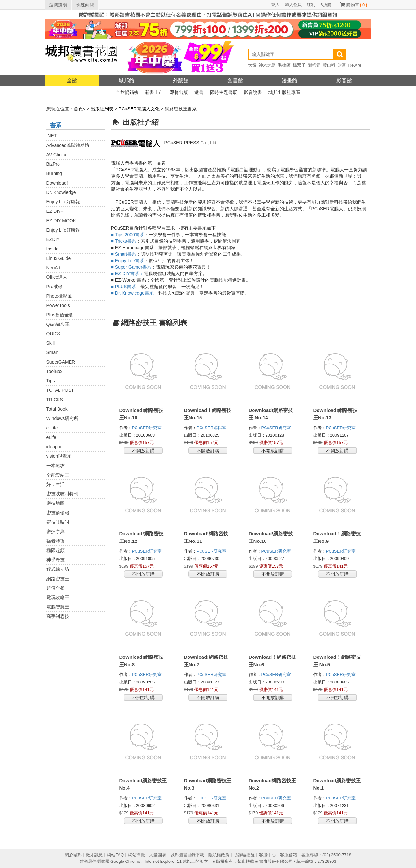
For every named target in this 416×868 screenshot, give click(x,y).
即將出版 (179, 92)
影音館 (344, 80)
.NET (52, 136)
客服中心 (267, 855)
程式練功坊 (58, 569)
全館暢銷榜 (127, 92)
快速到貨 (85, 5)
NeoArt (54, 268)
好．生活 (56, 484)
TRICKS (55, 400)
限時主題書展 (224, 92)
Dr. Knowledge (61, 192)
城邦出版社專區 (284, 92)
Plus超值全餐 (60, 315)
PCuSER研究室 (147, 428)
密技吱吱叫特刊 (62, 494)
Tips (51, 381)
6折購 (326, 5)
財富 (342, 65)
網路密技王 (58, 579)
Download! (57, 183)
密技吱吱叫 (58, 522)
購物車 (357, 5)
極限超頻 (56, 550)
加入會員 (293, 5)
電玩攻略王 (58, 597)
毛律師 (284, 65)
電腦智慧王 (58, 607)
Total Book (57, 409)
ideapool (55, 447)
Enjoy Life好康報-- (65, 202)
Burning (54, 173)
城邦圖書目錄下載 (187, 855)
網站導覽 (136, 855)
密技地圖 (56, 503)
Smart (52, 352)
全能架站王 (58, 475)
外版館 (181, 80)
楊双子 (299, 65)
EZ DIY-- (55, 211)
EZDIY (53, 239)
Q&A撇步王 (58, 324)
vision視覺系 (59, 456)
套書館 (235, 80)
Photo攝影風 (59, 296)
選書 (199, 92)
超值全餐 (56, 588)
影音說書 (253, 92)
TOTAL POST (60, 390)
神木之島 (267, 65)
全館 (72, 80)
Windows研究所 (63, 418)
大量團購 (158, 855)
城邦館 (126, 80)
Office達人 (57, 277)
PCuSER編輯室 (212, 428)
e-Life (52, 428)
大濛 (252, 65)
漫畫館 (290, 80)
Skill (51, 343)
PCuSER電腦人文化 (139, 109)
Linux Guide (59, 258)
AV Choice (57, 155)
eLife (51, 437)
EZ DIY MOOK (61, 221)
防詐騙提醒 (244, 855)
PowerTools (58, 305)
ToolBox (55, 371)
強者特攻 (56, 541)
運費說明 (58, 5)
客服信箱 (289, 855)
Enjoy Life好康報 (63, 230)
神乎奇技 (56, 560)
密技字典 (56, 531)
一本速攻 (56, 466)
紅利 (311, 5)
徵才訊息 (94, 855)
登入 (275, 5)
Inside (52, 249)
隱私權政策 (219, 855)
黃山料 (329, 65)
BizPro (53, 164)
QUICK (54, 334)
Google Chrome (125, 861)
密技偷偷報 (58, 513)
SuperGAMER (61, 362)
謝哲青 (314, 65)
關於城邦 (73, 855)
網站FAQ (115, 855)
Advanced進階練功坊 (68, 145)
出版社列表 (102, 109)
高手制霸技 (58, 616)
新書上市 (154, 92)
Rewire (355, 65)
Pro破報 (55, 287)
